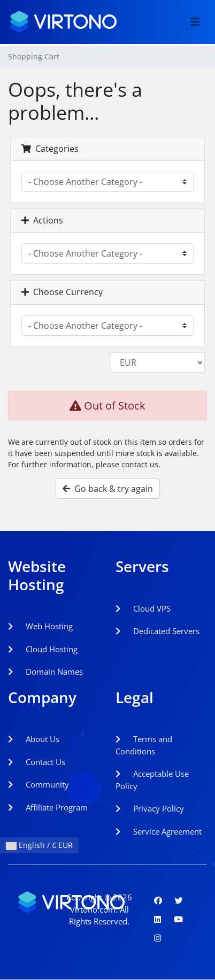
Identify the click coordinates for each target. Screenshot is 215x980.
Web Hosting (40, 626)
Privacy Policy (150, 808)
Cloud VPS (143, 608)
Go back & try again (108, 489)
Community (39, 784)
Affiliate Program (48, 807)
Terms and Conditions (144, 745)
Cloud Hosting (43, 649)
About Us (34, 739)
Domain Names (45, 672)
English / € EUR (39, 845)
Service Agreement (159, 831)
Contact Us (37, 762)
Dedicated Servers (158, 631)
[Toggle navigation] (195, 22)
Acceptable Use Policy (152, 780)
